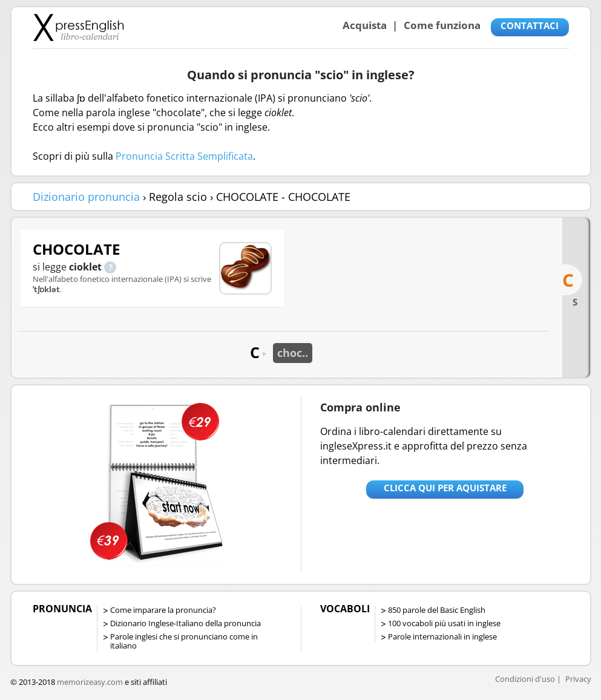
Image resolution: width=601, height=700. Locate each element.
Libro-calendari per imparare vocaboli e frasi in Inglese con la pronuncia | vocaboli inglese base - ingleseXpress (78, 27)
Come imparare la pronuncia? (163, 610)
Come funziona (442, 25)
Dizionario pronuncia (86, 197)
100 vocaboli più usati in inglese (444, 623)
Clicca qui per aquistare (445, 488)
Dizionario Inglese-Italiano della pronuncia (186, 623)
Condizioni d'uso (525, 679)
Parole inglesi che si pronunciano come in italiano (184, 641)
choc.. (293, 353)
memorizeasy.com (90, 682)
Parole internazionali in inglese (442, 636)
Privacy (578, 679)
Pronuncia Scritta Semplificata (184, 156)
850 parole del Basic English (437, 610)
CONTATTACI (530, 25)
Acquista (365, 25)
